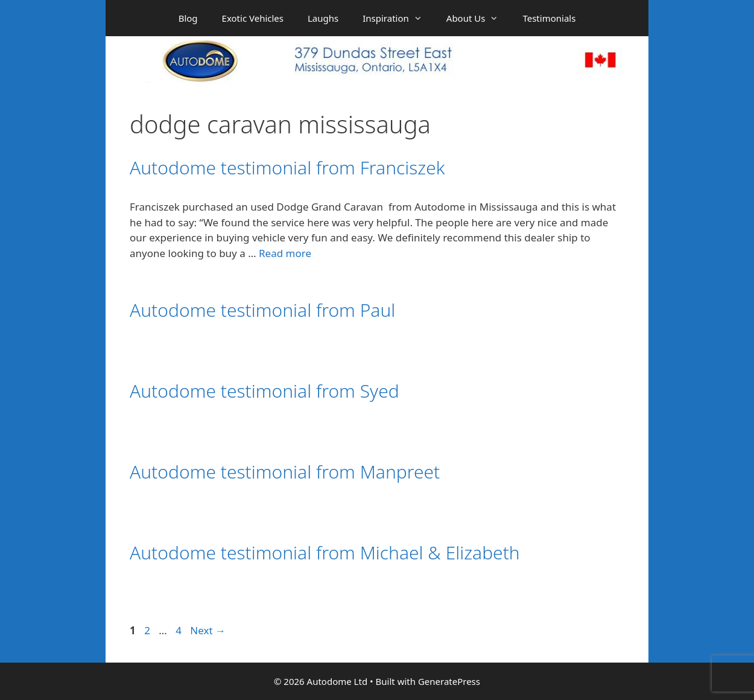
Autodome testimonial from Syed (265, 391)
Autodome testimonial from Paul (262, 310)
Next (208, 630)
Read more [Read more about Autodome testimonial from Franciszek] (285, 253)
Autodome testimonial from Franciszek (287, 167)
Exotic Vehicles (253, 18)
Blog (188, 18)
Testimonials (549, 18)
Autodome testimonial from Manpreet (285, 472)
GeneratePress (449, 681)
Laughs (323, 18)
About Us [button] (479, 18)
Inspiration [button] (398, 18)
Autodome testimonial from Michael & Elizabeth (325, 552)
